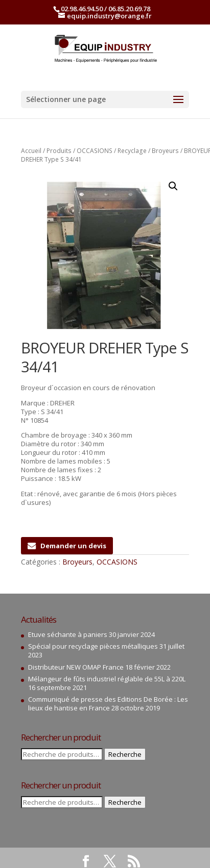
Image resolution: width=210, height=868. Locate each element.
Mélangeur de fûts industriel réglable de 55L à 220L (107, 679)
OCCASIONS (95, 151)
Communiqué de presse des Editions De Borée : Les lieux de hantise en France (108, 704)
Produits (59, 151)
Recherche (125, 754)
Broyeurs (165, 151)
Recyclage (132, 151)
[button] (173, 186)
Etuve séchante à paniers (68, 634)
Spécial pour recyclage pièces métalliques (93, 646)
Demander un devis (67, 546)
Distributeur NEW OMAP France (76, 667)
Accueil (31, 151)
